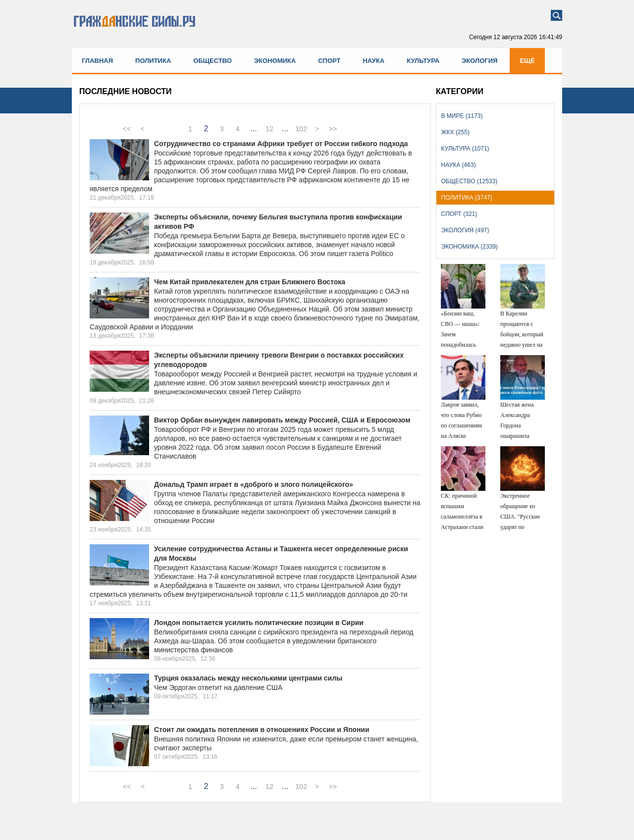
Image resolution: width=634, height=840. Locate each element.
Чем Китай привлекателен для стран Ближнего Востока (250, 282)
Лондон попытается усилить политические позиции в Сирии (259, 623)
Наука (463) (459, 165)
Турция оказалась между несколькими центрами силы (248, 678)
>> (333, 129)
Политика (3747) (467, 198)
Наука (373, 61)
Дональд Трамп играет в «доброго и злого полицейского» (254, 484)
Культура (423, 61)
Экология (479, 61)
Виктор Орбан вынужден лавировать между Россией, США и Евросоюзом (282, 420)
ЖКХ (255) (455, 132)
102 (301, 129)
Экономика (275, 61)
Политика (153, 61)
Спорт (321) (459, 214)
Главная (97, 61)
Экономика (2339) (470, 247)
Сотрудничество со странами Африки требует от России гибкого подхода (281, 144)
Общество (212, 61)
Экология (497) (465, 230)
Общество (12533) (470, 181)
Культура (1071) (465, 149)
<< (127, 129)
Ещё (527, 61)
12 (269, 129)
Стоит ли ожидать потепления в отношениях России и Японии (262, 730)
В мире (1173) (462, 116)
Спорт (329, 61)
